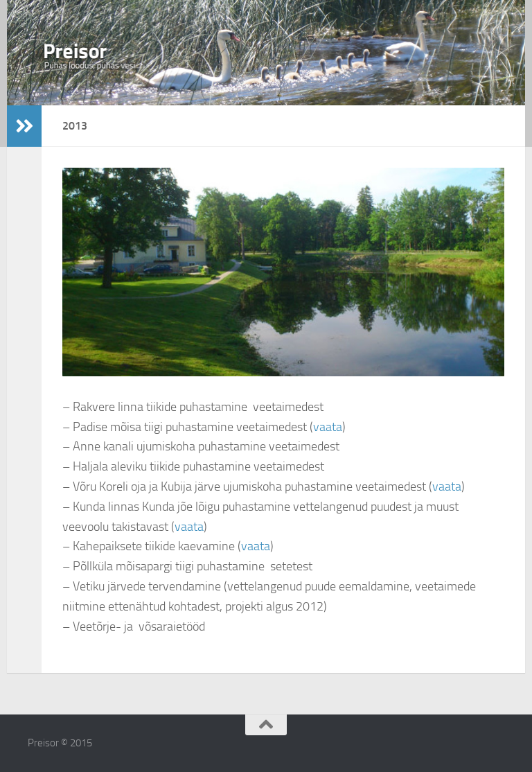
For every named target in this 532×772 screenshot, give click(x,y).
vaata (328, 427)
